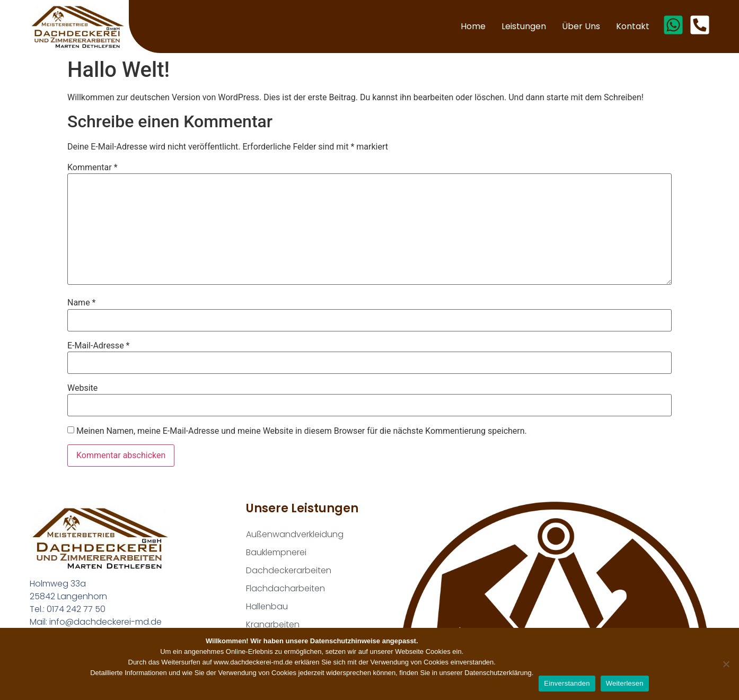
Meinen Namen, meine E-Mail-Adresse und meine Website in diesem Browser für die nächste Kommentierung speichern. (302, 431)
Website (82, 388)
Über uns (581, 26)
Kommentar (93, 168)
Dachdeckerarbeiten (289, 570)
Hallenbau (267, 606)
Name (82, 303)
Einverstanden (567, 683)
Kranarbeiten (273, 624)
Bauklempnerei (276, 552)
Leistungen (524, 26)
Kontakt (633, 26)
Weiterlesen (625, 683)
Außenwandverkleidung (295, 534)
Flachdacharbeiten (285, 588)
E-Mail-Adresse (98, 346)
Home (473, 26)
